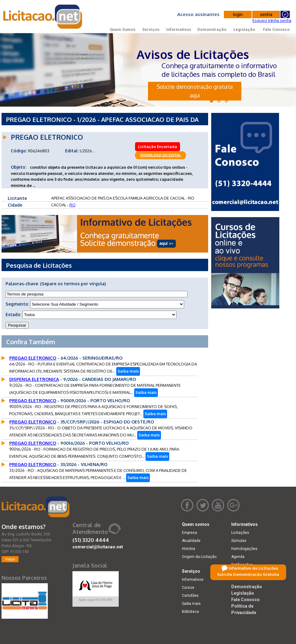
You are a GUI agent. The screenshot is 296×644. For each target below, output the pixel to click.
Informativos (179, 29)
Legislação (244, 29)
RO (72, 205)
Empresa (189, 533)
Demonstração (212, 29)
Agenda (238, 557)
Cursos (188, 588)
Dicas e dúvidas (245, 573)
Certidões (190, 596)
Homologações (244, 549)
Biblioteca (190, 612)
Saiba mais (128, 371)
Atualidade (191, 541)
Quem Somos (123, 29)
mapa (10, 559)
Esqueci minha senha (272, 20)
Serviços (151, 29)
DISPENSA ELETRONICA (34, 379)
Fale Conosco (276, 29)
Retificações (242, 565)
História (189, 549)
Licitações (240, 533)
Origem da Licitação (199, 557)
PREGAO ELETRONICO (33, 358)
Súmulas (239, 541)
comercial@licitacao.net (98, 547)
